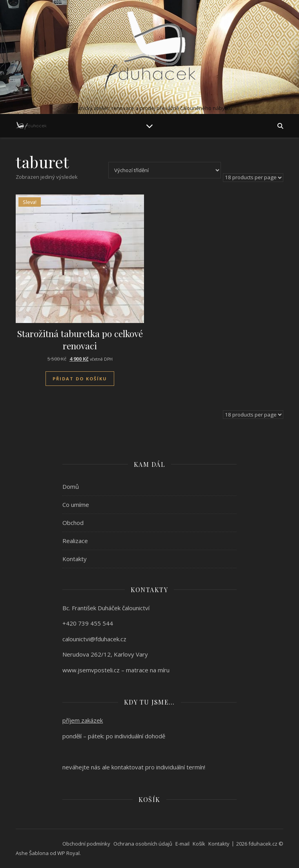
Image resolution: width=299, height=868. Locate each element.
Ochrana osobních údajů (143, 844)
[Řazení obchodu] (165, 170)
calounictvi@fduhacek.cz (94, 639)
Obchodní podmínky (86, 844)
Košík (199, 844)
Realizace (75, 541)
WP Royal (68, 853)
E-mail (182, 844)
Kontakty (75, 559)
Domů (71, 486)
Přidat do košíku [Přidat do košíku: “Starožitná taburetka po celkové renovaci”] (80, 379)
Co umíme (76, 505)
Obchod (73, 523)
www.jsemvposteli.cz (91, 670)
